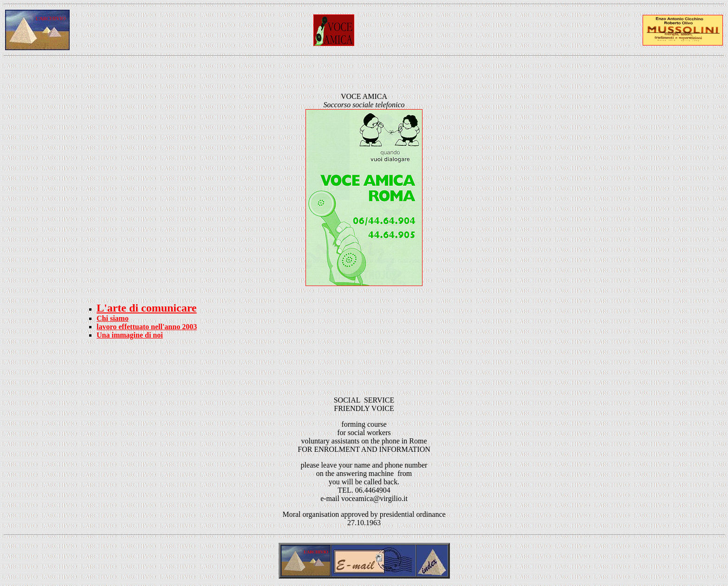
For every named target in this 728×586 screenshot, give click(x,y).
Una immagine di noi (130, 335)
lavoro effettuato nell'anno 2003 (147, 327)
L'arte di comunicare (147, 308)
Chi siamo (113, 318)
